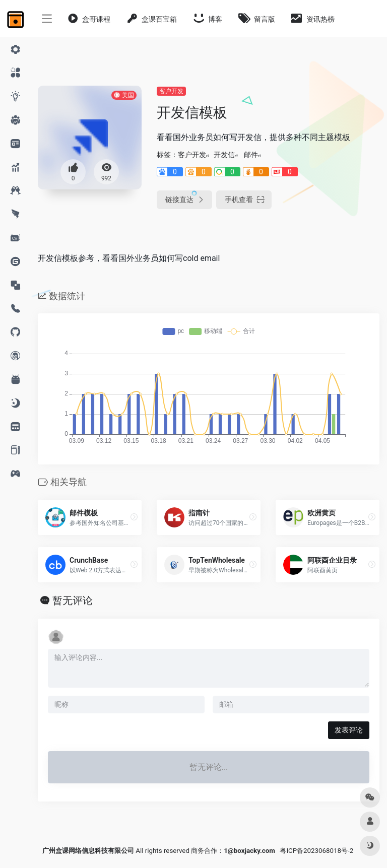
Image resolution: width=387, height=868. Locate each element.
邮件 (251, 155)
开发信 (224, 155)
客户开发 (171, 91)
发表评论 (349, 730)
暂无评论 (73, 600)
